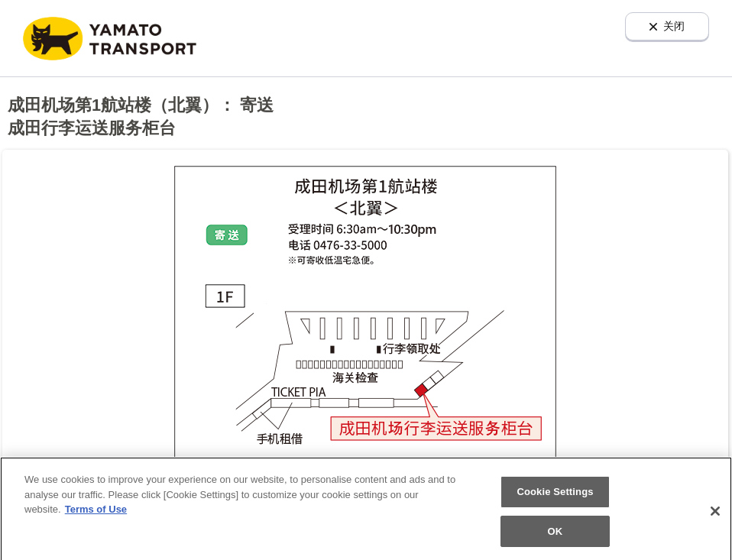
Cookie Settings (555, 495)
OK (555, 534)
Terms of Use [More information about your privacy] (96, 512)
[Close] (715, 514)
